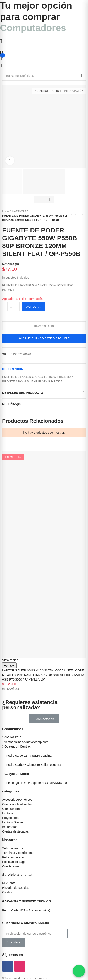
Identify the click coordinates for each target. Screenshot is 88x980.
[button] (44, 719)
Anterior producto (72, 216)
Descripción (13, 369)
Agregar (33, 307)
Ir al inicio (77, 216)
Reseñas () (10, 264)
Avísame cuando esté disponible (44, 338)
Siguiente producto (83, 216)
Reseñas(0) (11, 404)
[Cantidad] (11, 307)
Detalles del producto (23, 393)
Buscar (81, 76)
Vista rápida (10, 660)
